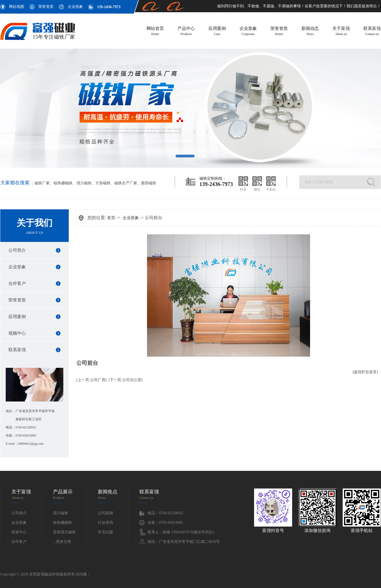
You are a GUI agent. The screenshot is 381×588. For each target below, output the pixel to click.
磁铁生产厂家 (126, 183)
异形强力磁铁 (64, 532)
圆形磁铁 (149, 183)
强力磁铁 (84, 183)
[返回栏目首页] (365, 372)
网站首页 (155, 31)
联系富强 (372, 31)
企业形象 (75, 7)
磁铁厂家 (42, 183)
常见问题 (105, 532)
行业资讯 (105, 523)
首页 (111, 218)
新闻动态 (310, 31)
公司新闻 (105, 513)
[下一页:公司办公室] (125, 380)
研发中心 (19, 532)
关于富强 (341, 31)
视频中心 (17, 333)
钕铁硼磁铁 (63, 183)
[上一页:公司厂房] (91, 380)
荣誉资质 (46, 7)
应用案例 (217, 31)
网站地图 (17, 7)
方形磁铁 (103, 183)
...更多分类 (62, 542)
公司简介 (17, 250)
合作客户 (17, 283)
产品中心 (186, 31)
